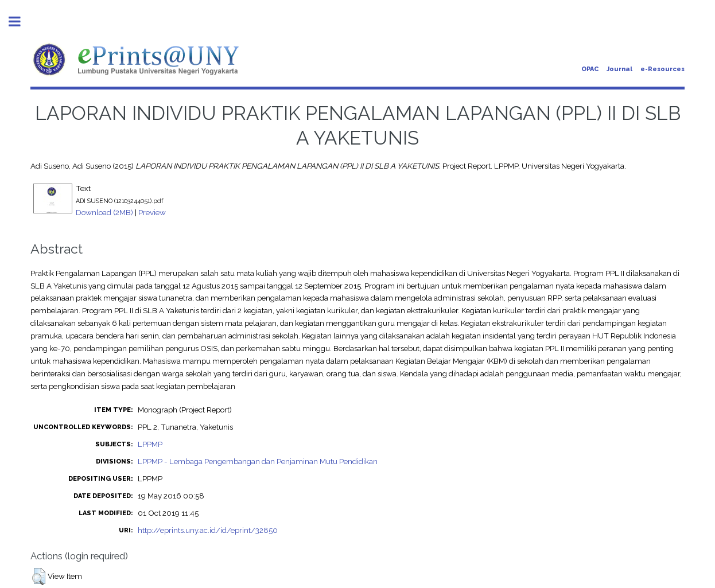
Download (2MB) (104, 212)
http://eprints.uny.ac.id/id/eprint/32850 (208, 530)
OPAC (590, 69)
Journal (619, 69)
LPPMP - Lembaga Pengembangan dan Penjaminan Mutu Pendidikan (258, 461)
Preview (152, 212)
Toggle (21, 22)
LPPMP (150, 444)
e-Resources (662, 69)
